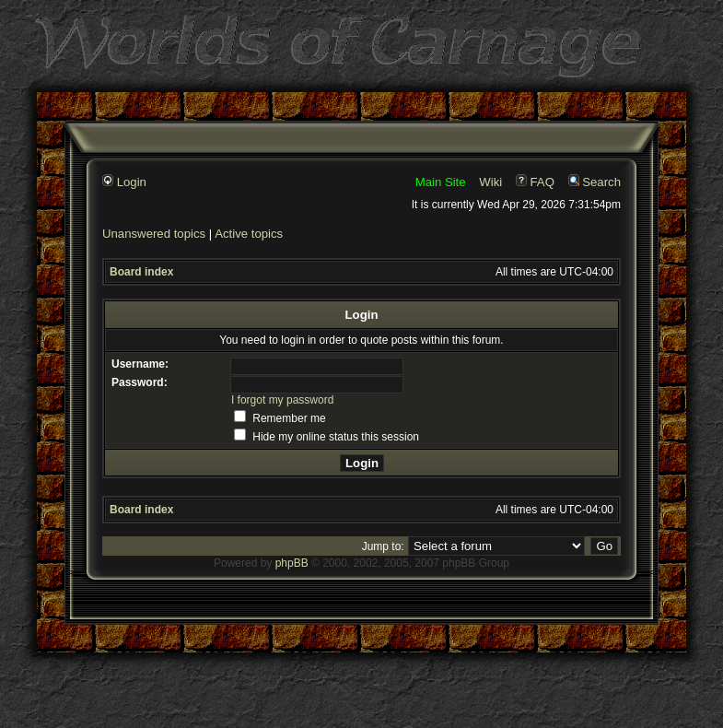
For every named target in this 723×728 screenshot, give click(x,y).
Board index (141, 272)
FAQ (535, 182)
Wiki (490, 182)
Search (595, 182)
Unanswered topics (154, 234)
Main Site (441, 182)
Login (124, 182)
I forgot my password (282, 400)
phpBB (292, 563)
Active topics (249, 234)
